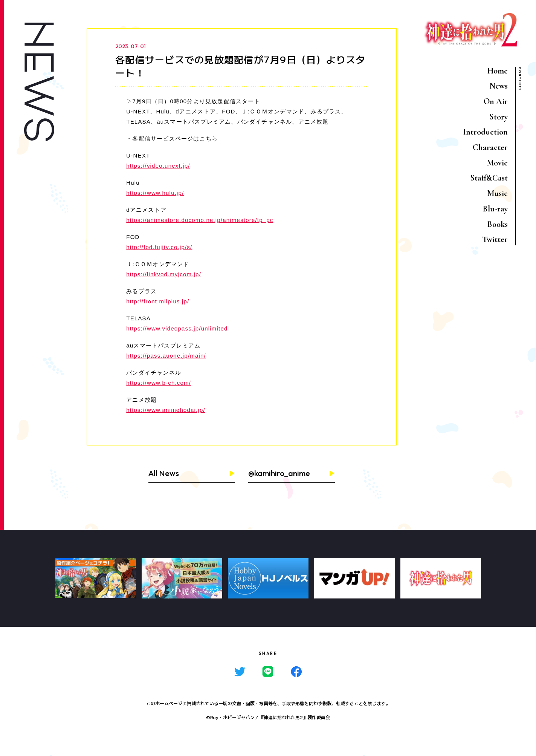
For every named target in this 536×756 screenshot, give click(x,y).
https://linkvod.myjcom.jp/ (164, 274)
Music (497, 193)
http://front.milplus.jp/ (158, 301)
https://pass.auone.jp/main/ (166, 356)
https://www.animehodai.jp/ (166, 410)
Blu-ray (495, 209)
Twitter (495, 239)
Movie (497, 163)
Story (499, 117)
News (499, 86)
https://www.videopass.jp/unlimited (177, 328)
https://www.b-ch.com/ (159, 383)
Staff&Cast (489, 178)
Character (490, 147)
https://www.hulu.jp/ (155, 193)
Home (498, 71)
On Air (496, 101)
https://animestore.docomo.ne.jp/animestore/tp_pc (200, 220)
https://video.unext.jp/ (158, 166)
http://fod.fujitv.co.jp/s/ (159, 247)
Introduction (485, 132)
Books (498, 224)
